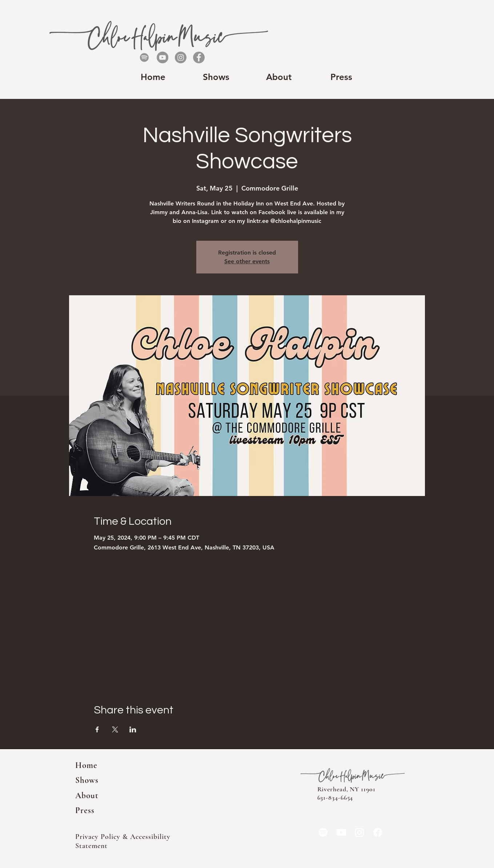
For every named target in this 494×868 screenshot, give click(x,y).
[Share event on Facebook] (97, 729)
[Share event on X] (115, 729)
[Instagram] (181, 57)
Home (87, 765)
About (87, 796)
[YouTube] (162, 57)
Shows (87, 780)
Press (85, 811)
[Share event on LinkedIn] (133, 729)
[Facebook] (199, 57)
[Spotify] (144, 57)
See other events (247, 261)
